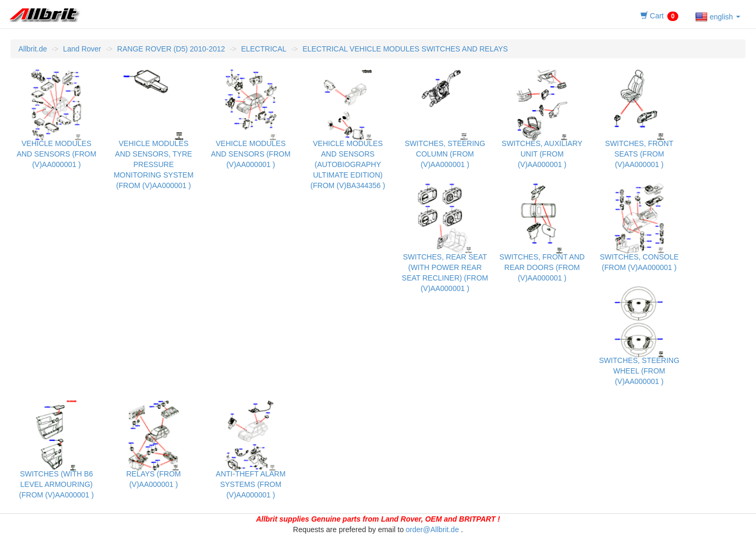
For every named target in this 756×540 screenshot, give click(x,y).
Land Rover (82, 49)
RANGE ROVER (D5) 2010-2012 (171, 49)
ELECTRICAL (264, 49)
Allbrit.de (33, 49)
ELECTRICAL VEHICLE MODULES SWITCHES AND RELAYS (405, 49)
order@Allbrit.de (432, 529)
